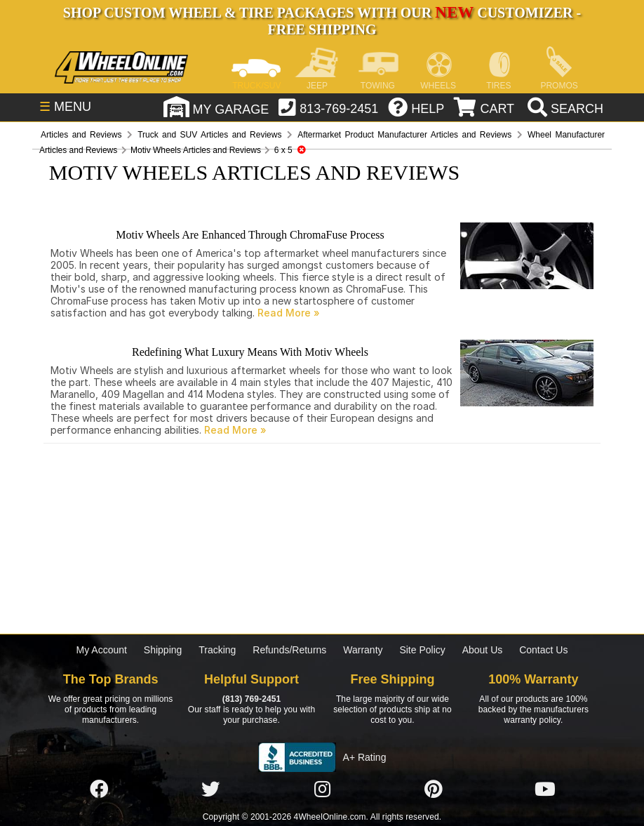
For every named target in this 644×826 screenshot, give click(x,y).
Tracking (217, 650)
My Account (102, 650)
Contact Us (543, 650)
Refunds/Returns (289, 650)
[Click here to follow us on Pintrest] (434, 790)
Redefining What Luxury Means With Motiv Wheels (250, 352)
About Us (483, 650)
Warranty (363, 650)
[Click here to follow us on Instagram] (322, 790)
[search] (564, 109)
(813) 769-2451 (251, 699)
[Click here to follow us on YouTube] (545, 790)
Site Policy (422, 650)
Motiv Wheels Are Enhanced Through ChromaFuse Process (250, 235)
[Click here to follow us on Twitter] (210, 790)
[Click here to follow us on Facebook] (99, 790)
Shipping (163, 650)
